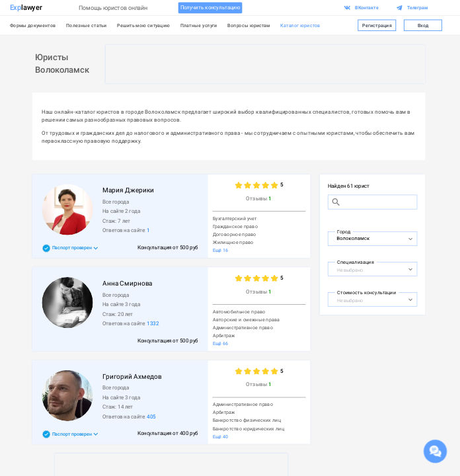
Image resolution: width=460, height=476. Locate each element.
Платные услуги (199, 25)
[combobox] (366, 238)
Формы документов (33, 25)
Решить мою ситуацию (143, 25)
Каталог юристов (300, 25)
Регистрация (377, 25)
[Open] (410, 239)
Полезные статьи (87, 25)
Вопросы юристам (249, 25)
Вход (423, 25)
